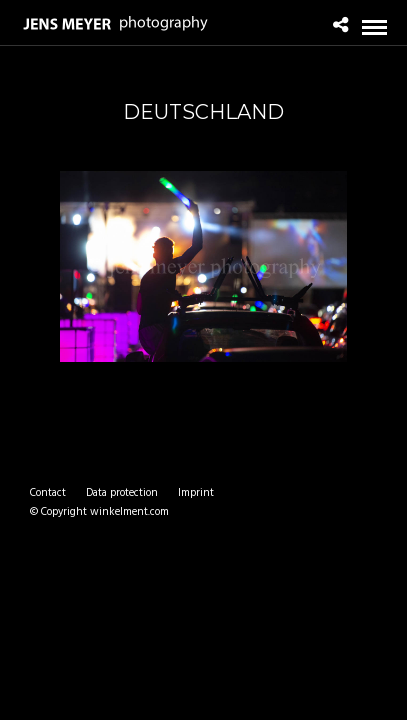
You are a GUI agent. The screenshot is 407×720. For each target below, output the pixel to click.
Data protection (122, 493)
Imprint (196, 493)
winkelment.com (129, 512)
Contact (48, 493)
